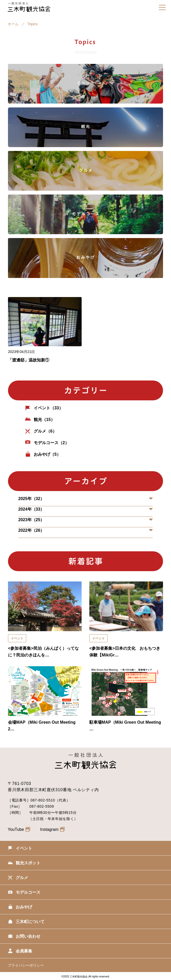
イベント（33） (44, 408)
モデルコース (24, 893)
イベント (20, 849)
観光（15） (40, 420)
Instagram (52, 829)
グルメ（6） (41, 432)
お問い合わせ (24, 937)
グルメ (18, 878)
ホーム (13, 24)
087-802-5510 (43, 800)
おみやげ (20, 908)
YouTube (19, 829)
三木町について (26, 922)
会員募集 (20, 952)
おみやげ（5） (43, 455)
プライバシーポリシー (26, 965)
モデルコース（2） (47, 443)
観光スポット (24, 864)
